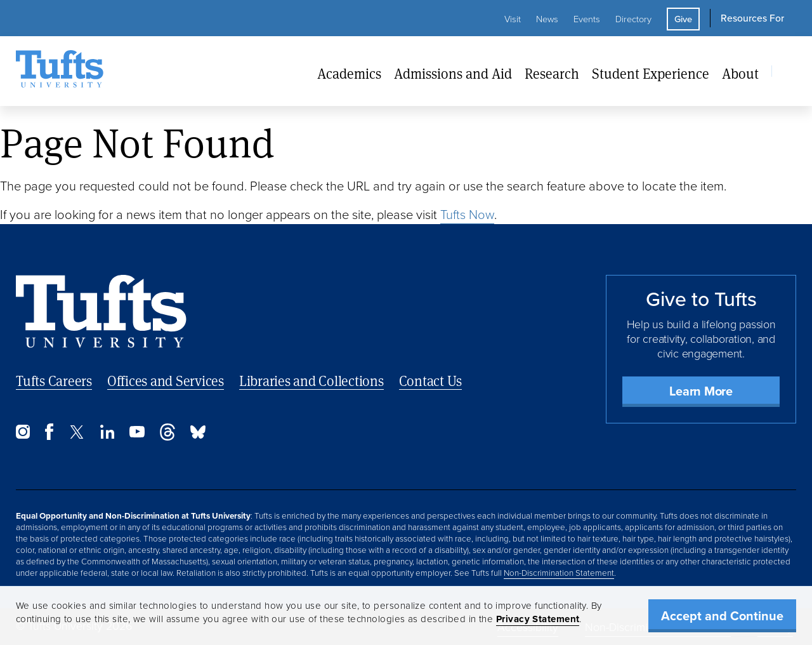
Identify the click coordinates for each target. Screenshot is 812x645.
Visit (513, 19)
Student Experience (651, 73)
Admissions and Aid (453, 73)
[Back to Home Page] (101, 311)
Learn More (701, 391)
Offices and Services (166, 381)
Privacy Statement (538, 619)
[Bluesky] (198, 435)
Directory (633, 19)
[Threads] (167, 437)
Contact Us (431, 381)
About (740, 73)
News (547, 19)
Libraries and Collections (311, 381)
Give (683, 19)
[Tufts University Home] (60, 71)
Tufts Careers (54, 381)
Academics (349, 73)
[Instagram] (23, 435)
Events (587, 19)
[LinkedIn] (107, 435)
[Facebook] (49, 436)
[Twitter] (77, 435)
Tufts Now (467, 215)
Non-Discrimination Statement (559, 573)
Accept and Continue (722, 616)
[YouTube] (137, 434)
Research (552, 73)
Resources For (752, 18)
